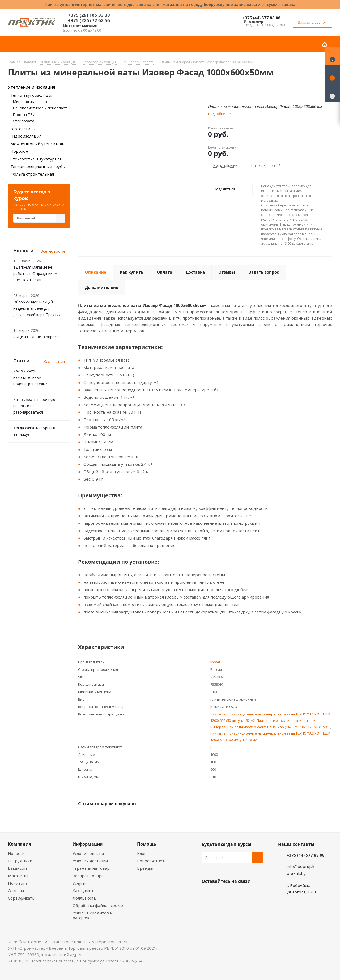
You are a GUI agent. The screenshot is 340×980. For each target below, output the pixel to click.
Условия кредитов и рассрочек (93, 915)
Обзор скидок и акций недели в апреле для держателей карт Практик (37, 308)
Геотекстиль (23, 129)
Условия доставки (90, 861)
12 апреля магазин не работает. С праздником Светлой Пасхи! (35, 273)
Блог (142, 853)
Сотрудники (20, 861)
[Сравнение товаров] (332, 93)
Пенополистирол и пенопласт (40, 108)
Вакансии (17, 868)
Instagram (233, 894)
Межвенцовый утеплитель (37, 144)
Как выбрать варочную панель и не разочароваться (34, 406)
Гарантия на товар (91, 868)
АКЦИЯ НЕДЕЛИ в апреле (36, 337)
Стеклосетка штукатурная (36, 159)
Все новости (53, 251)
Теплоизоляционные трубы (38, 166)
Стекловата (24, 121)
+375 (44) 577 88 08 (262, 18)
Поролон (19, 151)
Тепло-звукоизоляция (32, 95)
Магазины (18, 876)
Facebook (220, 894)
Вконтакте (207, 894)
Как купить (84, 890)
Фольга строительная (32, 174)
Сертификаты (22, 898)
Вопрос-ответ (151, 861)
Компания (20, 844)
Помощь (147, 844)
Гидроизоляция (26, 136)
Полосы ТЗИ (24, 115)
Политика (18, 883)
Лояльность (84, 898)
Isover (215, 662)
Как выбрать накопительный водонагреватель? (30, 377)
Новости (16, 853)
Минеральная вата (30, 102)
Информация (88, 844)
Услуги (79, 883)
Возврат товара (88, 876)
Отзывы (16, 890)
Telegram (247, 894)
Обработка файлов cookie (98, 905)
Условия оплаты (88, 853)
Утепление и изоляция (31, 87)
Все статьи (54, 361)
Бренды (145, 868)
